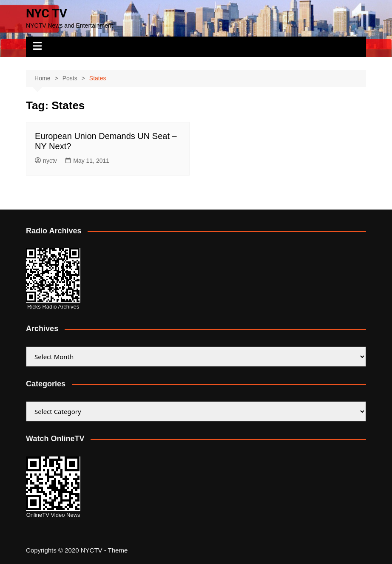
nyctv (46, 161)
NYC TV (47, 13)
